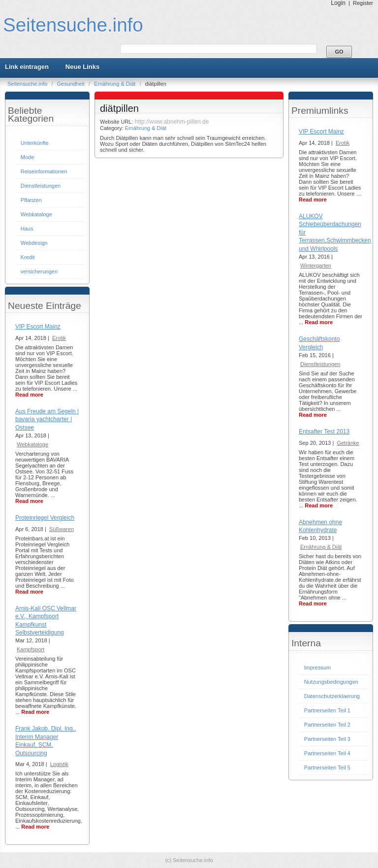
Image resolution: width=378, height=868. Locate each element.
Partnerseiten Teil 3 (327, 739)
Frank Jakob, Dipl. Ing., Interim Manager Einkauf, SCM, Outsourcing (46, 741)
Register (363, 3)
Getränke (348, 443)
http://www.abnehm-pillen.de (172, 122)
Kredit (28, 257)
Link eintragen (27, 67)
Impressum (317, 668)
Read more (29, 395)
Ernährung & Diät (115, 84)
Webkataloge (36, 214)
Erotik (59, 338)
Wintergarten (316, 266)
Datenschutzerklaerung (332, 696)
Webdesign (34, 243)
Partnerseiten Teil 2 (327, 725)
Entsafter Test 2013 (324, 432)
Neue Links (82, 67)
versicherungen (39, 271)
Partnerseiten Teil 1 (327, 710)
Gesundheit (72, 84)
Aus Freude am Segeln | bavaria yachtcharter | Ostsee (47, 419)
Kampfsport (31, 649)
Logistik (59, 764)
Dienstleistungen (41, 186)
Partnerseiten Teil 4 (327, 753)
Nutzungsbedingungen (331, 682)
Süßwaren (62, 529)
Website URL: (117, 122)
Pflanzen (31, 200)
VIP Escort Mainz (38, 327)
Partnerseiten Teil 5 (327, 768)
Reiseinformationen (44, 171)
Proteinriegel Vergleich (45, 518)
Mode (28, 157)
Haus (27, 229)
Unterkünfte (35, 143)
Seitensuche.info (73, 25)
